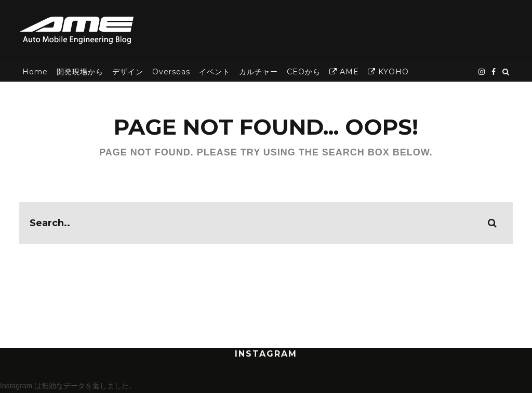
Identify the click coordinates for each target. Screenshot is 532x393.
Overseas (171, 72)
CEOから (304, 72)
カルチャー (258, 72)
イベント (215, 72)
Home (35, 72)
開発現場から (80, 72)
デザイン (128, 72)
